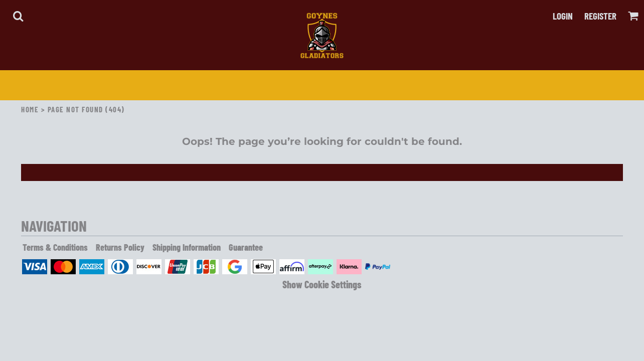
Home (30, 109)
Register (600, 16)
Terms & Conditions (55, 247)
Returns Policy (120, 247)
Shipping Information (187, 247)
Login (563, 16)
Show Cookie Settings (322, 284)
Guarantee (246, 247)
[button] (18, 16)
